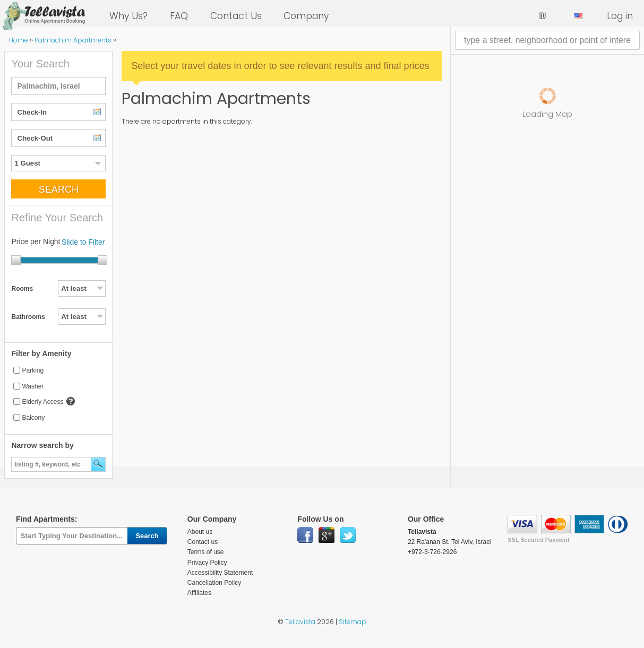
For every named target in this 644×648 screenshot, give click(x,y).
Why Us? (128, 16)
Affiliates (199, 593)
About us (200, 532)
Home (19, 40)
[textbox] (58, 86)
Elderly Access (42, 402)
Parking (33, 370)
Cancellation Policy (214, 583)
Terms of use (206, 552)
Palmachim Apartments (73, 40)
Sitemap (353, 622)
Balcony (33, 418)
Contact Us (236, 16)
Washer (33, 386)
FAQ (179, 16)
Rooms (22, 289)
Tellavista (300, 622)
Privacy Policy (207, 563)
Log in (620, 16)
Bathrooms (28, 317)
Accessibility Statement (220, 573)
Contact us (203, 542)
